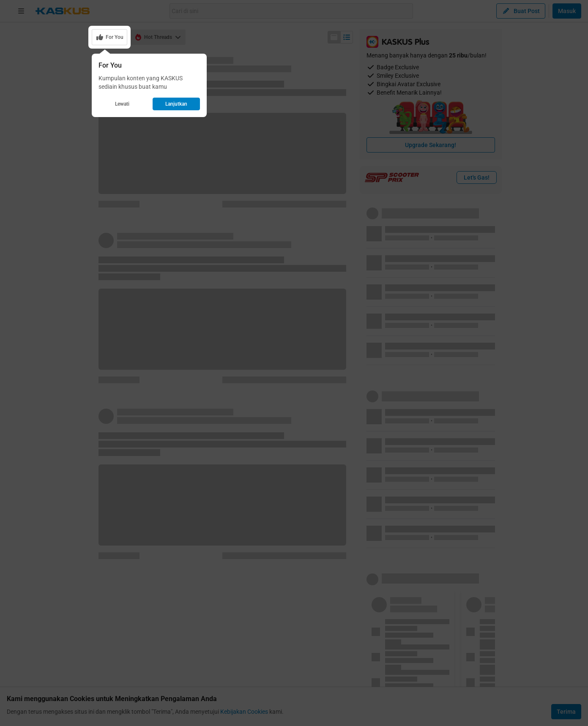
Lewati (122, 104)
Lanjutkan (176, 104)
